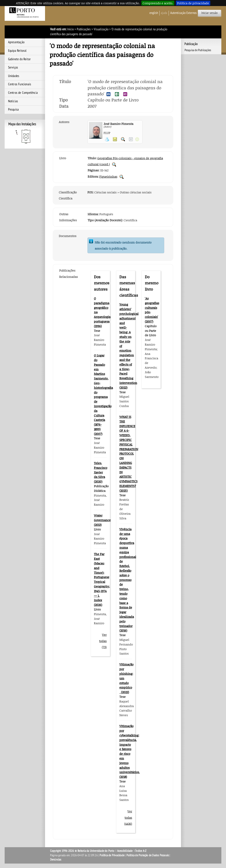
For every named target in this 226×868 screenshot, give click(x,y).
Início (70, 29)
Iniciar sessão (209, 13)
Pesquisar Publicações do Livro (114, 165)
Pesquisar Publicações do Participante (123, 139)
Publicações (84, 29)
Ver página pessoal (107, 139)
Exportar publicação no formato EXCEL (117, 94)
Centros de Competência (23, 93)
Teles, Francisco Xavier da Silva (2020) (101, 472)
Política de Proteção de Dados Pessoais (148, 855)
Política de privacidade (193, 3)
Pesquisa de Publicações (198, 50)
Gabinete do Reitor (19, 59)
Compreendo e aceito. (158, 3)
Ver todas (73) (103, 641)
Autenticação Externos (183, 13)
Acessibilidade (125, 851)
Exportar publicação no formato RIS (125, 94)
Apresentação (16, 42)
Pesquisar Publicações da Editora (122, 177)
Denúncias (56, 860)
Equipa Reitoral (17, 51)
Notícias (13, 101)
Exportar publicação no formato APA (108, 94)
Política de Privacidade (112, 855)
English (154, 13)
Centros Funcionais (20, 84)
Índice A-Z (141, 851)
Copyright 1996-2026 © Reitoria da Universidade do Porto (82, 851)
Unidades (14, 76)
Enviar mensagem (115, 139)
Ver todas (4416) (128, 817)
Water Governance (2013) (102, 520)
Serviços (13, 67)
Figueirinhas (108, 176)
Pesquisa (14, 110)
